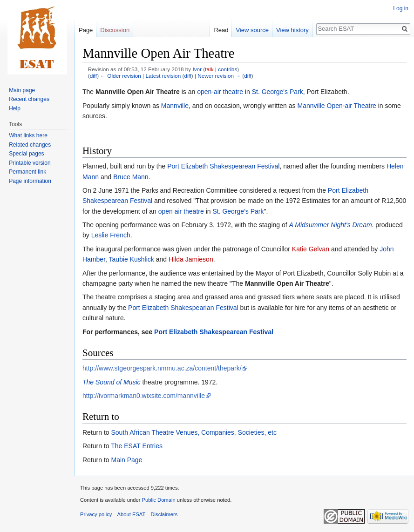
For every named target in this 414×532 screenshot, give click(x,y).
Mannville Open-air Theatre (336, 106)
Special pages (26, 154)
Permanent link (27, 172)
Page (86, 30)
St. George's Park (278, 92)
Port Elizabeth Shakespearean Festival (223, 166)
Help (15, 108)
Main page (22, 90)
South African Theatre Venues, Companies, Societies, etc (193, 432)
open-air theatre (220, 92)
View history (292, 30)
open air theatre (181, 211)
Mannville (175, 106)
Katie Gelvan (311, 249)
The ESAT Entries (137, 446)
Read (221, 30)
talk (209, 69)
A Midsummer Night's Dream (331, 225)
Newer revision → (219, 76)
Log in (401, 8)
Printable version (30, 163)
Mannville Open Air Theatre (138, 92)
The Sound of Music (112, 382)
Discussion (115, 30)
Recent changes (29, 99)
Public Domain (158, 500)
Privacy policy (96, 514)
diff (93, 76)
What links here (28, 135)
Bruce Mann (131, 177)
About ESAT (132, 514)
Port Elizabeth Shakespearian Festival (183, 308)
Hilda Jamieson (191, 259)
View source (252, 30)
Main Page (126, 460)
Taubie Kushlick (132, 259)
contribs (227, 69)
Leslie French (111, 235)
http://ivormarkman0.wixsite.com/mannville (144, 396)
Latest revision (163, 76)
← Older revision (121, 76)
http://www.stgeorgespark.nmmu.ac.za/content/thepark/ (162, 368)
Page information (30, 181)
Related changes (30, 145)
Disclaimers (164, 514)
